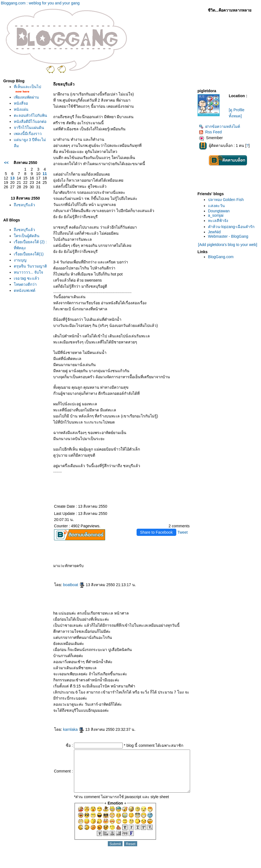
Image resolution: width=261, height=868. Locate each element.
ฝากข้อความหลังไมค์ (220, 126)
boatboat (64, 585)
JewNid (215, 232)
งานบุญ (20, 315)
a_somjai (216, 215)
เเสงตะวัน (217, 206)
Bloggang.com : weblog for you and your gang (40, 3)
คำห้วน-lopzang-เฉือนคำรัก (232, 227)
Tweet (183, 532)
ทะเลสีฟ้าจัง (219, 221)
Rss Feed (211, 132)
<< (6, 197)
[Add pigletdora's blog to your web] (228, 245)
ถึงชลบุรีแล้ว (24, 241)
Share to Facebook (157, 532)
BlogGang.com (221, 257)
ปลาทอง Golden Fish (226, 200)
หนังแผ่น (21, 117)
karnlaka (64, 729)
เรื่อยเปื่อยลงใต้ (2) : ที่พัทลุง (24, 290)
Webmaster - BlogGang (229, 236)
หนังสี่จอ (21, 111)
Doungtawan (219, 211)
